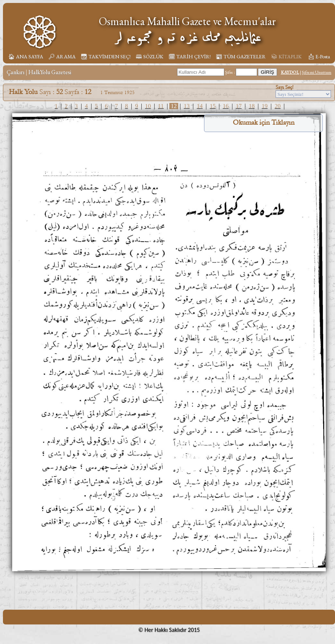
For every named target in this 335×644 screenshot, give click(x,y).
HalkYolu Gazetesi (50, 72)
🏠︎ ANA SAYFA (26, 56)
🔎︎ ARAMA (62, 56)
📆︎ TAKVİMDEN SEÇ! (106, 56)
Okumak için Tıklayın (264, 122)
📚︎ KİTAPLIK (286, 56)
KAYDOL (290, 72)
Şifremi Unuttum (317, 72)
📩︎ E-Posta (319, 56)
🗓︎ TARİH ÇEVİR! (190, 56)
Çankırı (15, 72)
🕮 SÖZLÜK (150, 56)
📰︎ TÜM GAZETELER (241, 56)
